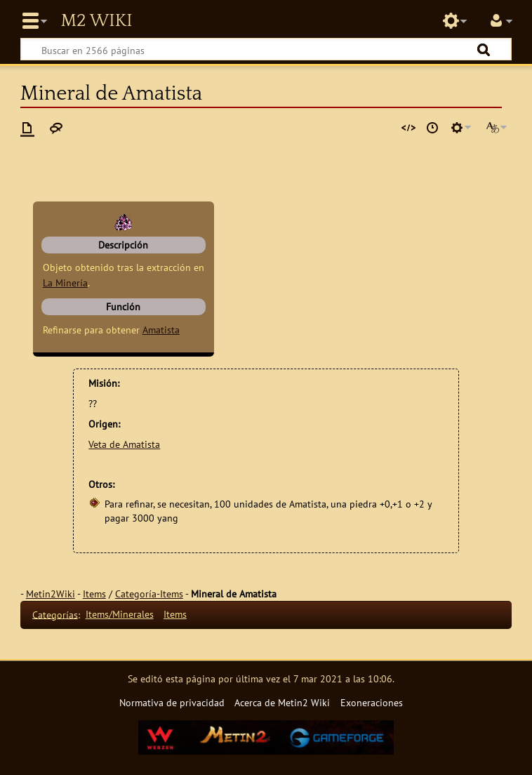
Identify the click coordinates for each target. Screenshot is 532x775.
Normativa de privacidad (172, 702)
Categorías (55, 614)
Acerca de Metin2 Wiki (282, 702)
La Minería (65, 283)
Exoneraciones (372, 702)
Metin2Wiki (51, 594)
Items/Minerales (120, 614)
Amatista (161, 330)
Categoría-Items (149, 594)
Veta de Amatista (124, 444)
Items (94, 594)
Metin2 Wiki (96, 21)
